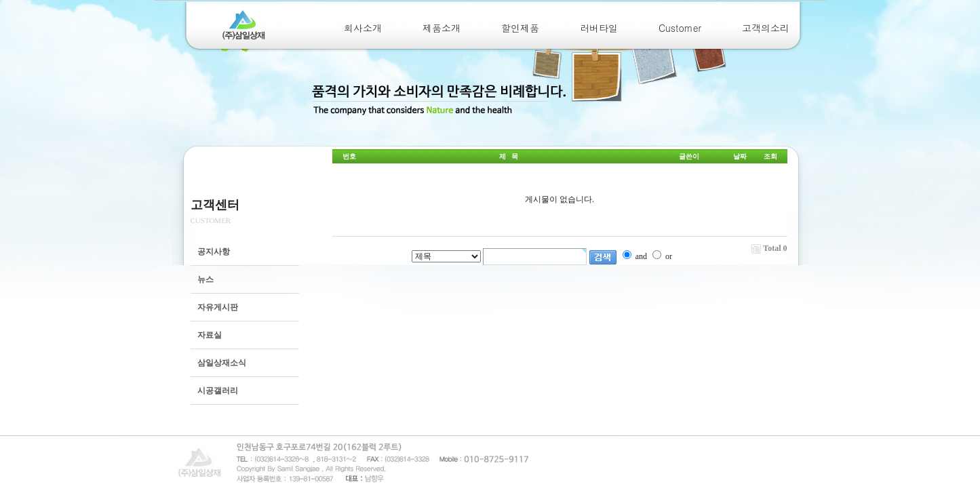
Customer (680, 28)
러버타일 (599, 28)
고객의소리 (766, 28)
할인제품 (520, 28)
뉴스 (205, 279)
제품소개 (442, 28)
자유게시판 (218, 307)
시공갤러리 (218, 391)
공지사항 (214, 252)
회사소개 (363, 28)
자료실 (210, 335)
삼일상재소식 (222, 363)
